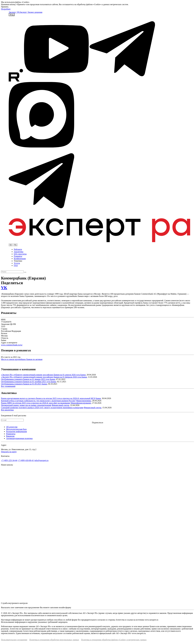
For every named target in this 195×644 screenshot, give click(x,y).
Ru (15, 245)
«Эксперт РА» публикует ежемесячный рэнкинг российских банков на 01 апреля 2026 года (41, 375)
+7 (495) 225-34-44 (9, 460)
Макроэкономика (84, 401)
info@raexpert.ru (41, 460)
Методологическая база (16, 429)
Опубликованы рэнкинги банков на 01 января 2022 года (25, 379)
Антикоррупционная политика (19, 438)
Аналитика (19, 252)
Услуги (17, 263)
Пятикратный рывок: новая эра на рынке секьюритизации (26, 405)
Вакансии (10, 436)
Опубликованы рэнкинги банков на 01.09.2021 (21, 384)
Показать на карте (9, 452)
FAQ (16, 265)
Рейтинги (18, 249)
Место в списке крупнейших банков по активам (22, 359)
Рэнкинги (18, 256)
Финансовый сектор (60, 405)
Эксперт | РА (14, 12)
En (11, 245)
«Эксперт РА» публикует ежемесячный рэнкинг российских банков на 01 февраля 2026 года (41, 377)
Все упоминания (8, 386)
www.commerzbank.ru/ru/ (12, 345)
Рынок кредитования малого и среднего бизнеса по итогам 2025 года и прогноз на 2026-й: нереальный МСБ (48, 398)
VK (4, 288)
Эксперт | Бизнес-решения (31, 12)
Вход (12, 15)
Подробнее (6, 9)
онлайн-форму (65, 607)
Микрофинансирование (81, 403)
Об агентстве (12, 427)
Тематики (18, 261)
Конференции (20, 259)
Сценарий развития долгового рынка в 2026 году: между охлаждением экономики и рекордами (42, 408)
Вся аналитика (7, 410)
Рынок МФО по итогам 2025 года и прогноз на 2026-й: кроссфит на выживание (36, 403)
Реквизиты (11, 434)
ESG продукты (20, 254)
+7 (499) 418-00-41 (26, 460)
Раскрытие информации (16, 431)
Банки (83, 375)
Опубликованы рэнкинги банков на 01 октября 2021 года (26, 382)
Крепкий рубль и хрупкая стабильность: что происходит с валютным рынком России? (38, 401)
